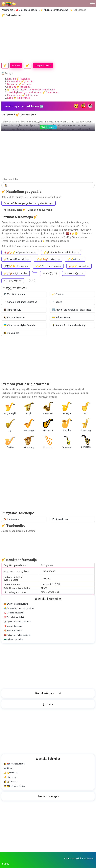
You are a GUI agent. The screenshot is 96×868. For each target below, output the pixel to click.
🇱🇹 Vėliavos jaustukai (13, 639)
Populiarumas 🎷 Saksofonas (23, 95)
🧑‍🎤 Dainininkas (11, 333)
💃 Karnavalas (11, 519)
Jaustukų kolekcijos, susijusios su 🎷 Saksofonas (33, 92)
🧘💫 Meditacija (11, 773)
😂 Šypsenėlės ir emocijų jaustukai (19, 608)
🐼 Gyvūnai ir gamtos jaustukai (17, 622)
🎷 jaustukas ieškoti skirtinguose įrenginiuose (31, 90)
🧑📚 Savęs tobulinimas (15, 764)
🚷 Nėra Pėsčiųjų (12, 310)
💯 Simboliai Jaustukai (14, 617)
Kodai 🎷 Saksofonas (18, 98)
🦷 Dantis (57, 302)
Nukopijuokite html (43, 66)
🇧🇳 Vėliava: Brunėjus (14, 317)
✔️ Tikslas (9, 768)
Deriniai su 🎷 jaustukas (20, 84)
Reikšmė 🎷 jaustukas (19, 79)
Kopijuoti (16, 66)
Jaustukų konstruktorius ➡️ (24, 106)
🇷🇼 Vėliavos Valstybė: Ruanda (19, 325)
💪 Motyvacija (10, 777)
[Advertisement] (48, 40)
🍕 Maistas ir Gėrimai (13, 631)
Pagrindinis (7, 10)
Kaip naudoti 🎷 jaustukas (21, 81)
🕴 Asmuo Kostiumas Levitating (20, 302)
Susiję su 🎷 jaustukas (19, 87)
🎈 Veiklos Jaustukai (13, 626)
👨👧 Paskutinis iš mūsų (15, 786)
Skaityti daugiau (48, 127)
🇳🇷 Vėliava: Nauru (61, 317)
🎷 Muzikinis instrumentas (54, 10)
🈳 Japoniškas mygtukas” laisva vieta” (72, 310)
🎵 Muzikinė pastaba (15, 294)
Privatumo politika (73, 859)
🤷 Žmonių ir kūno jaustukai (16, 604)
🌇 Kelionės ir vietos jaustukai (17, 635)
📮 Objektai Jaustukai (27, 10)
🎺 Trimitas (58, 294)
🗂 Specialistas (60, 519)
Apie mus (89, 859)
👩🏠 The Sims (11, 782)
